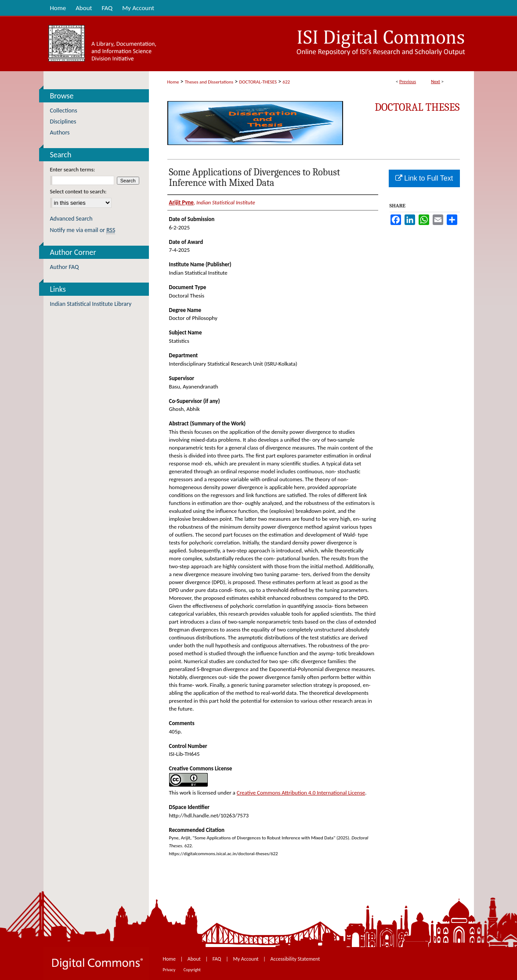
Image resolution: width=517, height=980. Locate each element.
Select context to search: (78, 191)
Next (436, 82)
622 (286, 82)
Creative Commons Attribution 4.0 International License (301, 793)
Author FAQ (65, 267)
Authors (60, 132)
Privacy (170, 970)
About (195, 959)
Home (173, 82)
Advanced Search (71, 219)
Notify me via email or (83, 230)
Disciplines (63, 122)
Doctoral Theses (417, 107)
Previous (408, 82)
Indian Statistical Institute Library (91, 304)
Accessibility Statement (295, 959)
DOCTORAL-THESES (258, 82)
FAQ (217, 959)
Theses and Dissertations (209, 82)
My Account (246, 959)
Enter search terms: (73, 169)
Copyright (192, 970)
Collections (64, 111)
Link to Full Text (424, 178)
